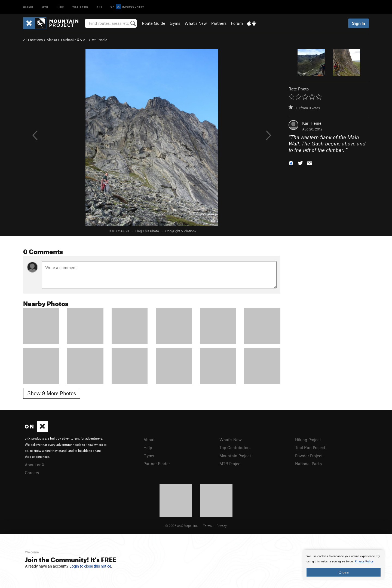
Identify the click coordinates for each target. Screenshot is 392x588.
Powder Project (309, 456)
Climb (28, 7)
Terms (207, 526)
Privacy (222, 526)
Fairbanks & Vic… (74, 40)
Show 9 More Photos (52, 393)
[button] (291, 163)
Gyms (175, 23)
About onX (35, 465)
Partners (219, 23)
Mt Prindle (99, 40)
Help (148, 447)
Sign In (359, 23)
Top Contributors (235, 447)
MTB (45, 7)
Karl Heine (312, 123)
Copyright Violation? (181, 231)
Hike (60, 7)
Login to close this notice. (91, 566)
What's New (196, 23)
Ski (99, 7)
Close (344, 572)
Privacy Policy (364, 561)
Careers (32, 473)
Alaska (52, 40)
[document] (344, 565)
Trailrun (80, 7)
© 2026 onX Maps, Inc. (182, 526)
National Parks (308, 464)
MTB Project (231, 464)
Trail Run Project (310, 447)
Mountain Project (235, 456)
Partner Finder (157, 464)
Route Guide (154, 23)
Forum (237, 23)
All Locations (33, 40)
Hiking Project (308, 440)
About (149, 440)
